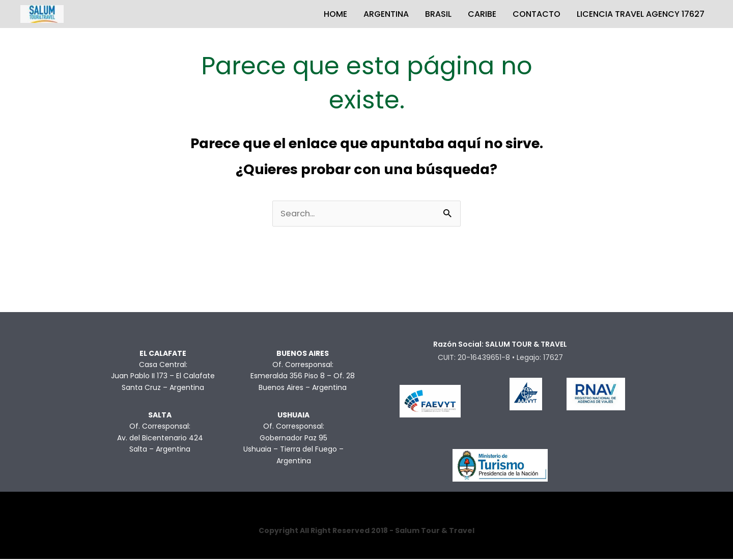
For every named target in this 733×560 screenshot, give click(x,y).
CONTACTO (537, 14)
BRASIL (438, 14)
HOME (335, 14)
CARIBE (482, 14)
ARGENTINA (386, 14)
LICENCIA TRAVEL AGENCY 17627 (641, 14)
